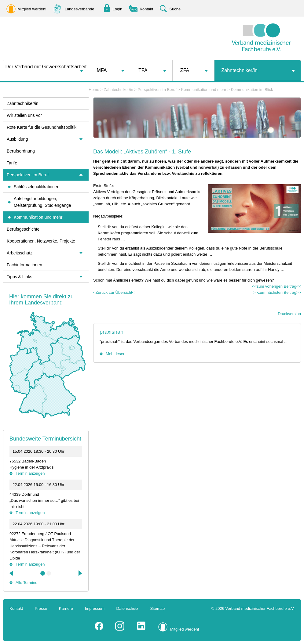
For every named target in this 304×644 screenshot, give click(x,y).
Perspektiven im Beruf (157, 90)
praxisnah (112, 332)
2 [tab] (49, 574)
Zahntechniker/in (240, 70)
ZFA (185, 70)
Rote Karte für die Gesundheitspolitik (42, 127)
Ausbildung (17, 139)
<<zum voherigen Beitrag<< (277, 286)
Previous (12, 573)
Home (94, 90)
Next (80, 573)
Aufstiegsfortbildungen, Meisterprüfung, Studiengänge (42, 202)
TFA (143, 70)
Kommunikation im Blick (252, 90)
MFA (102, 70)
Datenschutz (127, 608)
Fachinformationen (24, 265)
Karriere (66, 608)
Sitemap (158, 608)
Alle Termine (26, 583)
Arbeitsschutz (20, 253)
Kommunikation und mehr (203, 90)
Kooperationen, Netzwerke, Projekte (41, 241)
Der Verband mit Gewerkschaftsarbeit (46, 67)
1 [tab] (43, 574)
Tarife (12, 163)
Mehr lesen (115, 354)
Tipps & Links (20, 277)
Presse (41, 608)
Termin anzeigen (30, 473)
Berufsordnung (21, 151)
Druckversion (289, 314)
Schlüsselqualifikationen (37, 187)
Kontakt (16, 608)
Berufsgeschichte (23, 229)
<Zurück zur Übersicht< (114, 292)
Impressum (95, 608)
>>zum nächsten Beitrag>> (277, 292)
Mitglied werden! (185, 629)
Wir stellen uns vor (24, 115)
